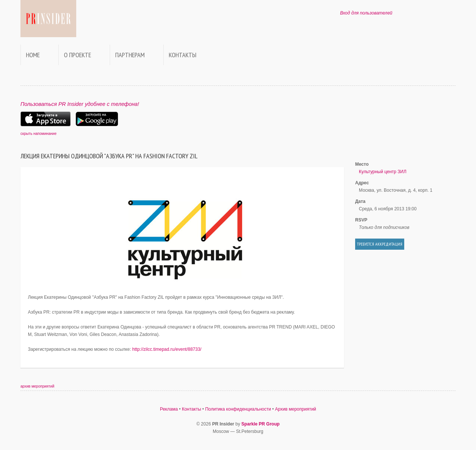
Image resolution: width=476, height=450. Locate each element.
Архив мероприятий (296, 409)
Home (33, 55)
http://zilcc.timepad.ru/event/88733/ (167, 349)
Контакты (183, 55)
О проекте (78, 55)
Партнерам (130, 55)
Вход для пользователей (366, 13)
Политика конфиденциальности (238, 409)
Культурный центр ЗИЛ (383, 172)
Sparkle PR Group (260, 424)
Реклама (169, 409)
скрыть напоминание (38, 134)
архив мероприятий (37, 386)
